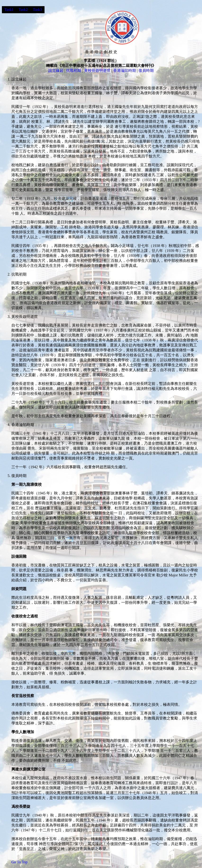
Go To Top (19, 862)
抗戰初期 (74, 70)
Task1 (9, 10)
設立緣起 (56, 70)
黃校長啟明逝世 (97, 70)
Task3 (37, 10)
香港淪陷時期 (125, 70)
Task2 (23, 10)
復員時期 (146, 70)
